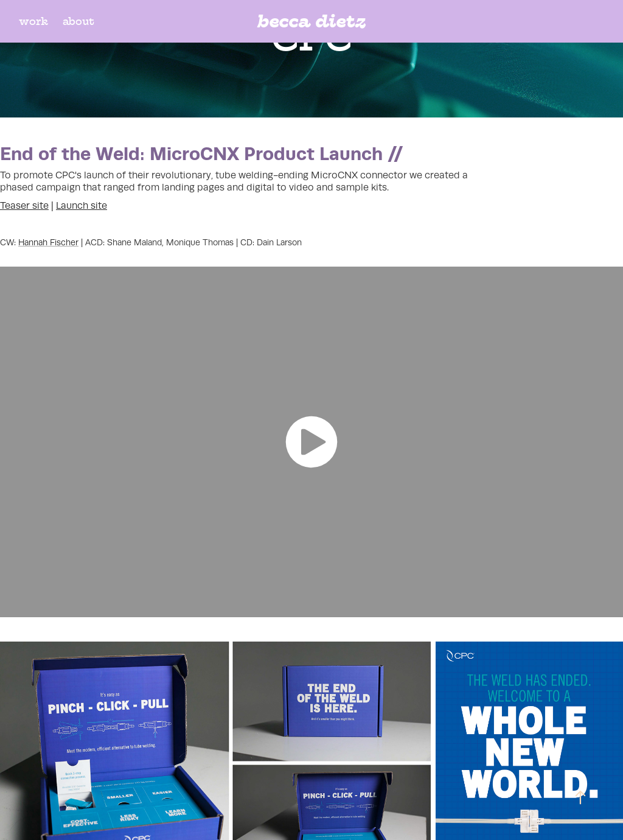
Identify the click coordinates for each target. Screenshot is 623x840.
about (78, 21)
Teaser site (24, 206)
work (33, 21)
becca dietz (311, 21)
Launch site (82, 206)
